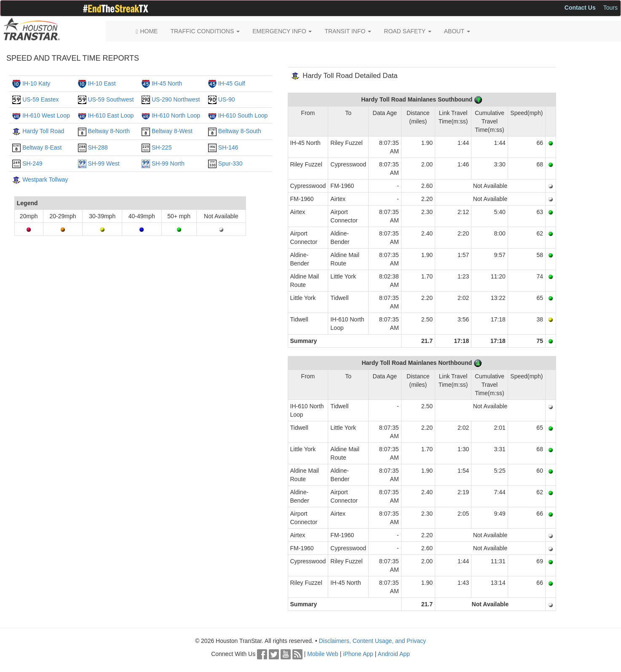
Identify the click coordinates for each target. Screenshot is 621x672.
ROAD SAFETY (407, 31)
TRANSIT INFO (348, 31)
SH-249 (32, 163)
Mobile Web (323, 654)
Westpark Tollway (45, 179)
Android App (394, 654)
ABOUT (457, 31)
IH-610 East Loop (111, 115)
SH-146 (228, 147)
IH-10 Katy (36, 83)
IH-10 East (102, 83)
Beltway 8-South (240, 131)
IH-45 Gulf (232, 83)
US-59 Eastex (40, 99)
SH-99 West (103, 163)
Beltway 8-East (42, 147)
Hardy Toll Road (43, 131)
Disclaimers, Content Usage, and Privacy (372, 641)
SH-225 (162, 147)
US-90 (227, 99)
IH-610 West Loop (46, 115)
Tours (610, 8)
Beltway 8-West (172, 131)
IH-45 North (167, 83)
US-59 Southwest (111, 99)
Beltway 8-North (109, 131)
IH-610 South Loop (243, 115)
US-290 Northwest (176, 99)
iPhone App (358, 654)
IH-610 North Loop (176, 115)
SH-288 (98, 147)
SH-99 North (168, 163)
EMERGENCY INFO (282, 31)
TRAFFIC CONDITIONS (205, 31)
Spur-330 (230, 163)
